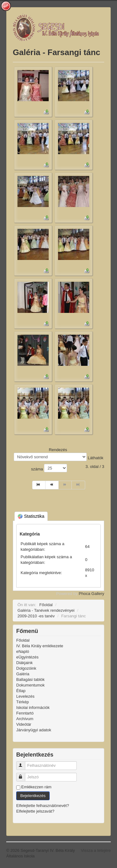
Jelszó (24, 774)
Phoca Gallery (91, 594)
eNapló (23, 651)
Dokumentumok (30, 685)
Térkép (22, 702)
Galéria (23, 674)
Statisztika (31, 516)
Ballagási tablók (30, 679)
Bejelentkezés (33, 796)
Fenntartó (25, 713)
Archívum (25, 719)
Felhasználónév (24, 763)
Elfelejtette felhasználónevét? (43, 806)
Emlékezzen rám (36, 787)
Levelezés (25, 696)
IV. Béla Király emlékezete (40, 646)
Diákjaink (24, 663)
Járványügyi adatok (34, 730)
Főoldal (23, 640)
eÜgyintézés (27, 657)
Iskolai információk (33, 708)
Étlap (21, 691)
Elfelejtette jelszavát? (35, 811)
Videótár (24, 724)
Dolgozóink (26, 668)
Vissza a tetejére (96, 850)
